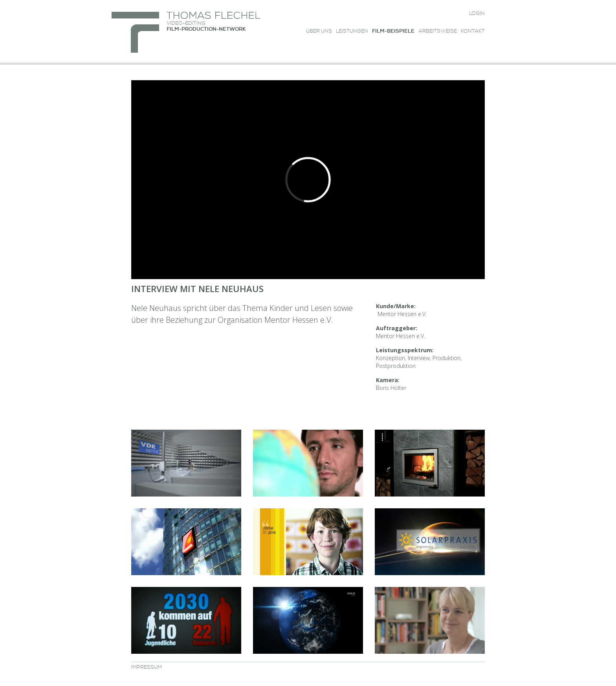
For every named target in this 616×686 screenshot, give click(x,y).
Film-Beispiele (393, 32)
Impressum (147, 668)
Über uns (319, 32)
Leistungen (352, 32)
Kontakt (473, 32)
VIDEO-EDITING (186, 24)
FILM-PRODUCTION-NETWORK (206, 30)
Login (477, 14)
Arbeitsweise (438, 32)
